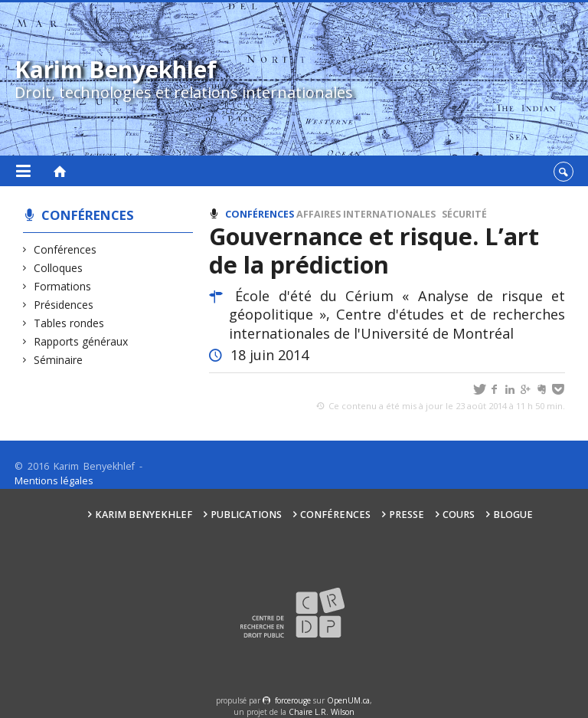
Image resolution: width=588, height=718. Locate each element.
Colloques (59, 268)
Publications (246, 515)
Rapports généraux (81, 341)
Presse (407, 515)
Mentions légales (54, 481)
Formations (63, 286)
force (293, 700)
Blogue (513, 515)
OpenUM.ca (348, 700)
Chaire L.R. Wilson (322, 712)
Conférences (88, 215)
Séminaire (59, 360)
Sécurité (464, 214)
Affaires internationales (366, 214)
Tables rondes (69, 323)
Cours (459, 515)
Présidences (64, 305)
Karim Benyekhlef (144, 515)
